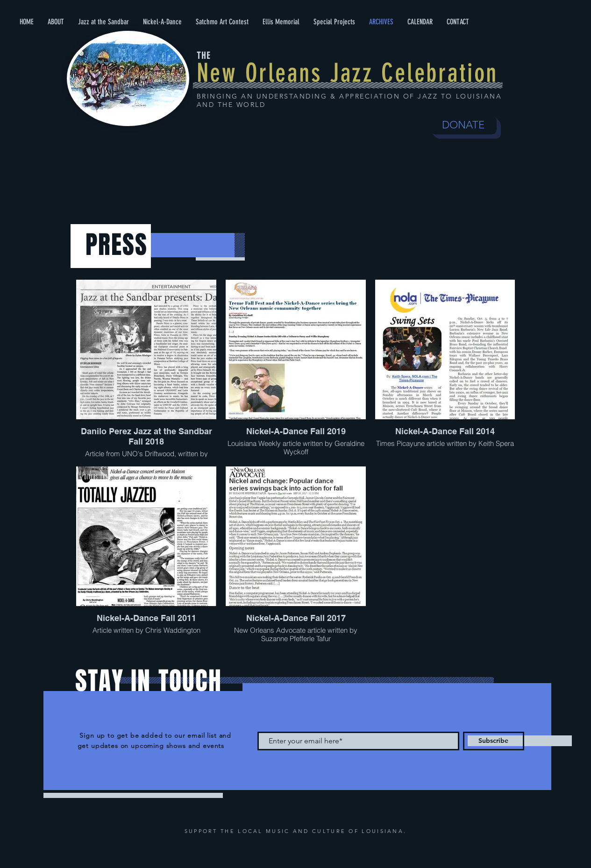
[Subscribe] (494, 741)
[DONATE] (463, 125)
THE (204, 56)
